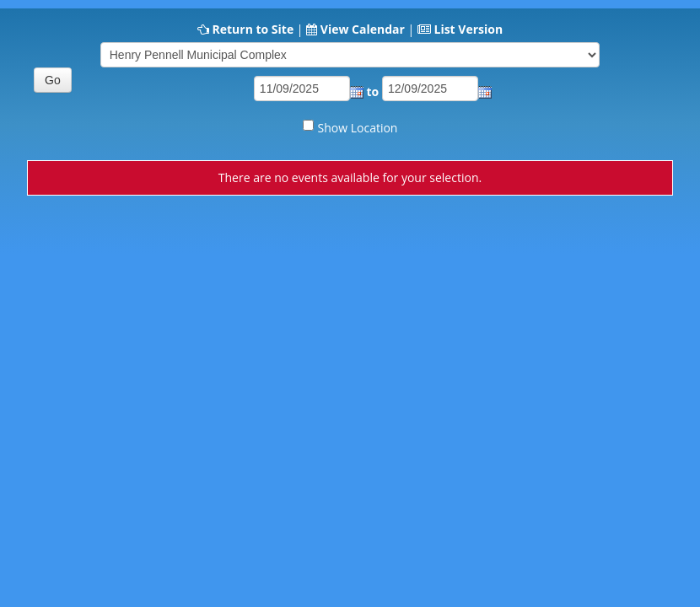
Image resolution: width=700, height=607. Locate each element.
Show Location (358, 128)
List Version (468, 29)
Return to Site (253, 29)
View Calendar (363, 29)
